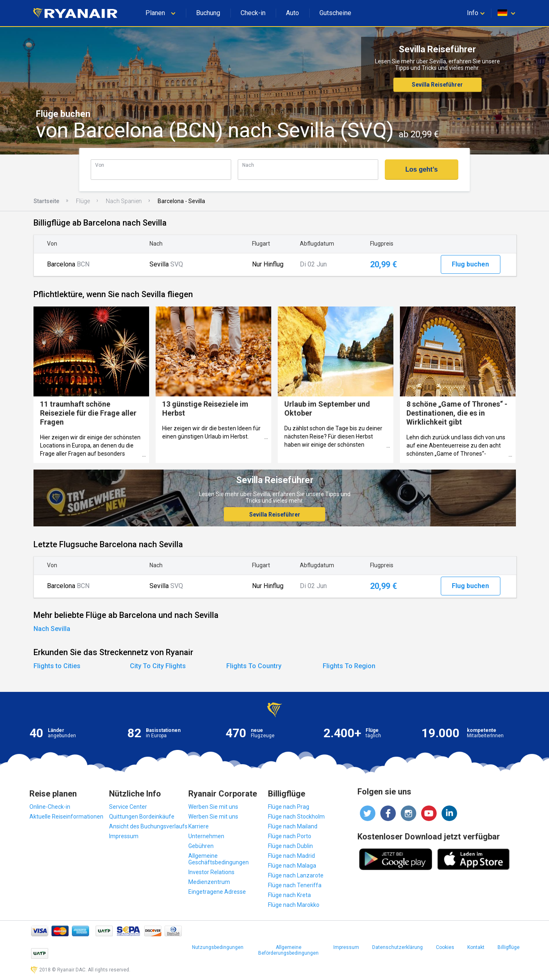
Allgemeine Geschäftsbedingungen (219, 859)
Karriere (199, 826)
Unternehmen (206, 836)
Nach (248, 165)
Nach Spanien (124, 201)
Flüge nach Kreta (289, 895)
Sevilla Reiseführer (437, 85)
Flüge (83, 201)
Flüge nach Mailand (293, 826)
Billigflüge (509, 947)
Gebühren (201, 846)
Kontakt (476, 947)
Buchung (208, 13)
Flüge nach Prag (289, 807)
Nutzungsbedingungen (218, 947)
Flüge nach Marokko (294, 905)
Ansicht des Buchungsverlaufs (148, 826)
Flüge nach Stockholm (296, 817)
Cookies (445, 947)
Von (100, 165)
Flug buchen (470, 264)
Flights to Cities (57, 666)
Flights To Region (349, 666)
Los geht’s (421, 169)
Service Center (128, 807)
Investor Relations (211, 872)
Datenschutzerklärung (397, 947)
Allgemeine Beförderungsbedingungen (288, 950)
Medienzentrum (209, 882)
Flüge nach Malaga (292, 866)
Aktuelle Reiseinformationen (66, 817)
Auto (292, 13)
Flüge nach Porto (290, 836)
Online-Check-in (50, 807)
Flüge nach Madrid (291, 856)
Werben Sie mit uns (213, 807)
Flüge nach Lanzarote (296, 875)
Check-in (253, 13)
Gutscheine (335, 13)
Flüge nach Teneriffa (295, 885)
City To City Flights (158, 666)
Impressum (124, 836)
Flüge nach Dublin (290, 846)
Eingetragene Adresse (217, 892)
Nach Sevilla (52, 629)
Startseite (46, 201)
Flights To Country (254, 666)
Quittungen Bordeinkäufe (142, 817)
